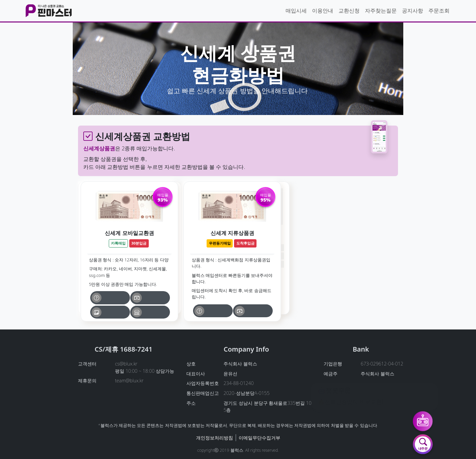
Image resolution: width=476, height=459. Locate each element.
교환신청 (349, 11)
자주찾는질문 (381, 11)
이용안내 (323, 11)
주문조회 (439, 11)
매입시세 (296, 11)
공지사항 (413, 11)
